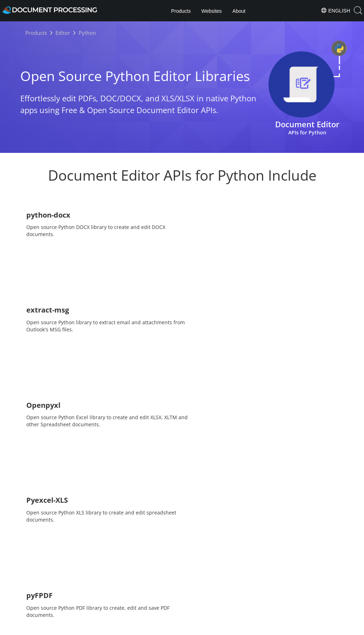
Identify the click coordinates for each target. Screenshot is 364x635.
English (335, 10)
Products (181, 11)
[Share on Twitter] (183, 589)
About (239, 11)
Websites (211, 11)
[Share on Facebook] (170, 589)
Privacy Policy (191, 628)
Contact (257, 628)
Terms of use (227, 628)
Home (154, 608)
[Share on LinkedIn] (195, 589)
